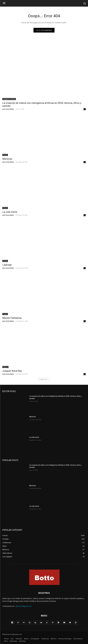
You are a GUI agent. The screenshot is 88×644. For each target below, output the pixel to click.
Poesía (5, 155)
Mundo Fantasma (12, 318)
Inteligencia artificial (9, 99)
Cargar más (44, 379)
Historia (5, 367)
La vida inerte (10, 212)
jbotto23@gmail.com (24, 606)
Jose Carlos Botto (8, 109)
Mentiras (7, 159)
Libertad (7, 265)
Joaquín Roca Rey (12, 371)
